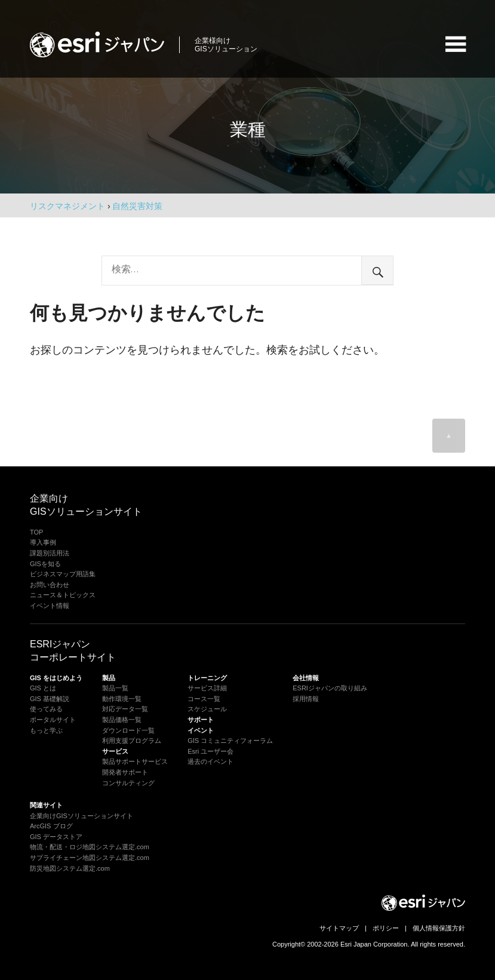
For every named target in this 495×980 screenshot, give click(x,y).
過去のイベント (210, 761)
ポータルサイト (53, 720)
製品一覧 (115, 688)
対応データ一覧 (125, 709)
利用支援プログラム (132, 741)
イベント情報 (50, 606)
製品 (109, 678)
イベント (201, 730)
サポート (201, 720)
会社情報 (306, 678)
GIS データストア (56, 837)
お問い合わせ (50, 585)
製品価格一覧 (122, 720)
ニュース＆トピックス (63, 595)
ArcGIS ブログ (51, 826)
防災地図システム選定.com (70, 868)
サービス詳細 (207, 688)
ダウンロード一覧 (128, 730)
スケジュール (207, 709)
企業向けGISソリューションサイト (82, 816)
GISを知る (45, 564)
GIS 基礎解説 (50, 699)
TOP (36, 532)
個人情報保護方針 (439, 928)
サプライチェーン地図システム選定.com (90, 858)
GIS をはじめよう (56, 678)
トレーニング (207, 678)
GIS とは (43, 688)
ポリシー (386, 928)
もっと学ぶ (46, 730)
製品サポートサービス (135, 761)
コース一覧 (204, 699)
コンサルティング (128, 783)
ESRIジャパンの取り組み (330, 688)
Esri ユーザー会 (210, 751)
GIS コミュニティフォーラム (230, 741)
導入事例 (43, 542)
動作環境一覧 (122, 699)
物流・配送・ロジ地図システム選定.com (90, 847)
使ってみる (46, 709)
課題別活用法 (50, 553)
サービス (115, 751)
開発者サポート (125, 772)
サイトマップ (339, 928)
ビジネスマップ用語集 (63, 574)
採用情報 (306, 699)
